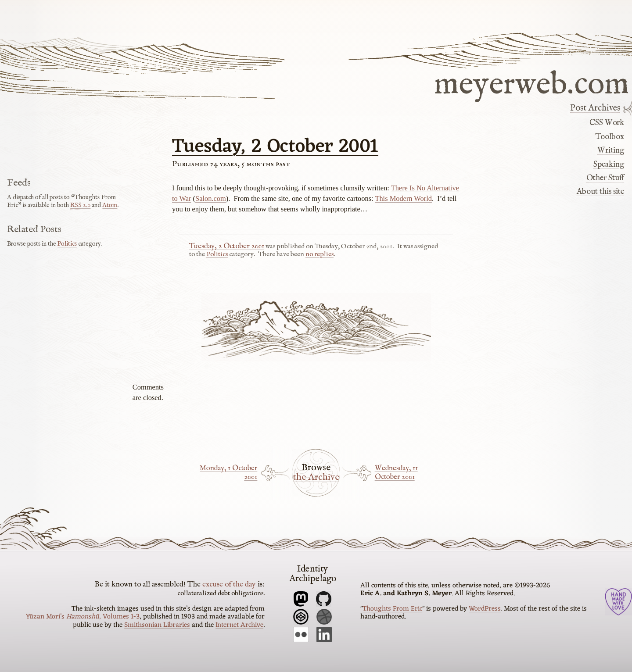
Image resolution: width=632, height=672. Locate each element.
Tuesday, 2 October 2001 (275, 147)
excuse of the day (229, 584)
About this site (600, 192)
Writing (611, 150)
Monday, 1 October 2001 (228, 473)
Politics (217, 254)
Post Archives (595, 108)
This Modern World (403, 198)
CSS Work (607, 123)
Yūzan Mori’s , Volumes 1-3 (83, 617)
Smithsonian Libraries (157, 625)
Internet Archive (239, 625)
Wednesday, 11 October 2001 (396, 473)
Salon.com (211, 198)
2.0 (80, 205)
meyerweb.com (531, 83)
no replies (320, 254)
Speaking (609, 164)
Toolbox (610, 137)
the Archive (316, 478)
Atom (110, 205)
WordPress (485, 609)
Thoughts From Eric (392, 609)
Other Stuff (605, 178)
